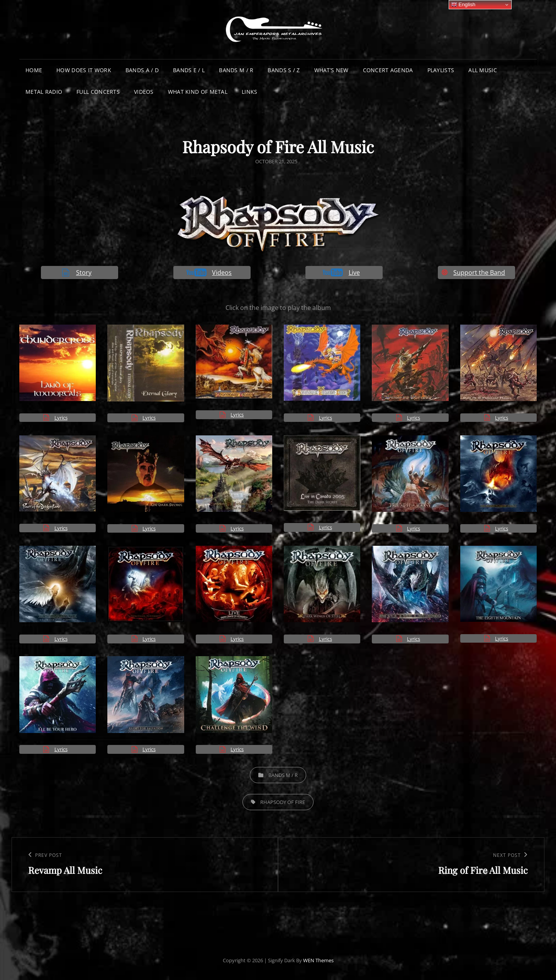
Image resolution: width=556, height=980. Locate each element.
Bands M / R (236, 70)
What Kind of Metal (198, 92)
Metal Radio (44, 92)
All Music (483, 70)
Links (249, 92)
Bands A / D (142, 70)
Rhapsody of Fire (283, 802)
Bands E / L (189, 70)
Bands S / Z (284, 70)
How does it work (84, 70)
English (463, 5)
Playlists (441, 70)
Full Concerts (98, 92)
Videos (144, 92)
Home (34, 70)
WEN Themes (318, 960)
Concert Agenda (388, 70)
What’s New (331, 70)
